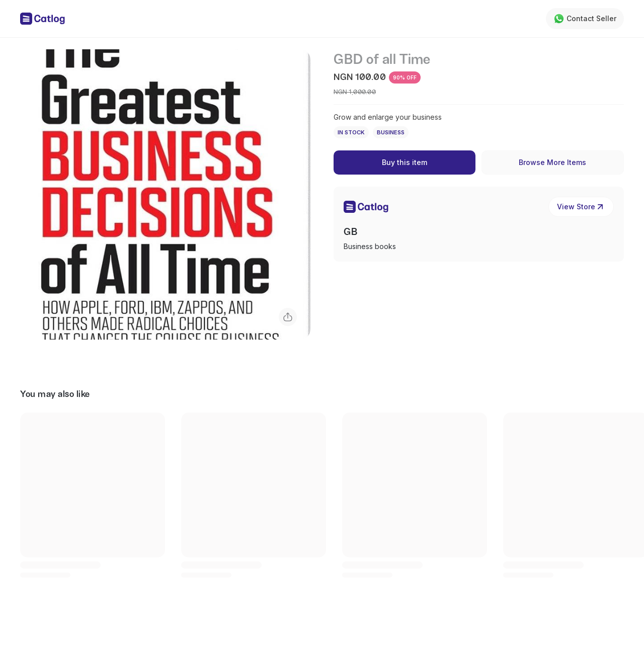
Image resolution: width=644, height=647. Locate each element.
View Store (581, 207)
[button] (165, 194)
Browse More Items (552, 162)
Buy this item (405, 162)
